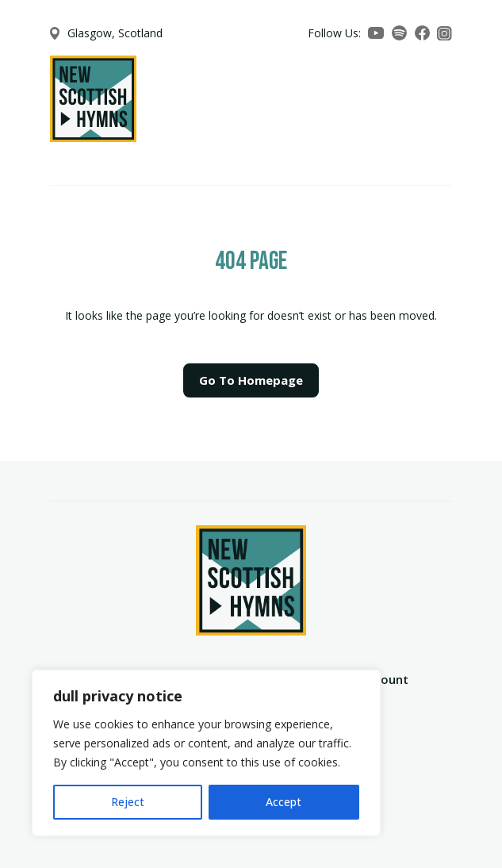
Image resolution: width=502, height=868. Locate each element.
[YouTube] (376, 33)
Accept (284, 802)
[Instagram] (445, 34)
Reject (128, 802)
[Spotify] (399, 33)
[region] (206, 753)
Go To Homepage (251, 380)
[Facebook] (422, 33)
